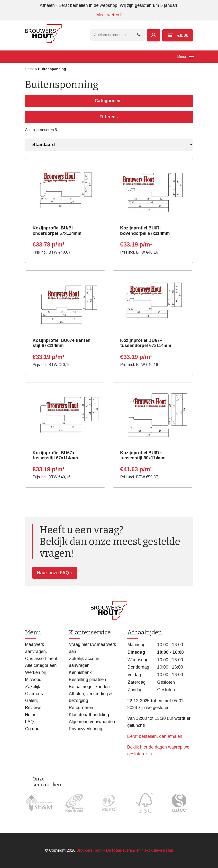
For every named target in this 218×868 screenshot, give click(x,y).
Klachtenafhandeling (89, 715)
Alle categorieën (41, 665)
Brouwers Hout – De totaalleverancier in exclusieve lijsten (125, 850)
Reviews (33, 708)
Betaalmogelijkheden (89, 687)
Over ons (34, 694)
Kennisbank (80, 672)
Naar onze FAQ (53, 573)
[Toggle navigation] (191, 57)
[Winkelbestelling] (109, 145)
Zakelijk (33, 687)
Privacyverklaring (86, 729)
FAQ (29, 722)
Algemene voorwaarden (92, 722)
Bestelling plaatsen (87, 680)
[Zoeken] (112, 35)
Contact (33, 729)
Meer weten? (109, 15)
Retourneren (81, 708)
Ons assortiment (41, 659)
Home (30, 69)
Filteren (109, 117)
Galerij (31, 700)
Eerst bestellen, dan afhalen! (155, 736)
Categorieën (109, 101)
